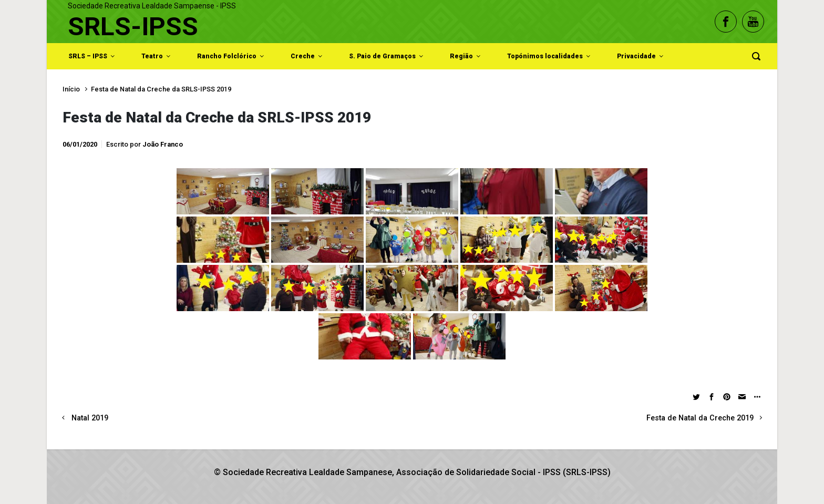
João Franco (163, 144)
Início (71, 89)
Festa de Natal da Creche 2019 (700, 418)
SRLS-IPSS (133, 27)
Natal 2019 (90, 418)
